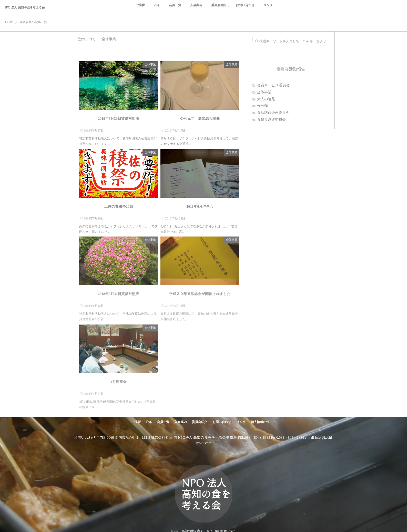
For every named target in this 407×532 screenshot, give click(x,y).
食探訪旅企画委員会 (273, 113)
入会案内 (196, 8)
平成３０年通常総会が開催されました (200, 292)
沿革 (157, 8)
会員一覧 (175, 8)
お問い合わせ (245, 8)
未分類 (262, 106)
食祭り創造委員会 (271, 120)
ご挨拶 (140, 8)
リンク (268, 8)
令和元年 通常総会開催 (200, 119)
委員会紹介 (219, 8)
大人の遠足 (266, 99)
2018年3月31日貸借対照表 (119, 292)
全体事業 (150, 64)
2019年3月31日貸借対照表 (119, 119)
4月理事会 (119, 380)
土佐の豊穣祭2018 (118, 207)
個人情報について (263, 422)
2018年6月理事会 (200, 207)
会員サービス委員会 (273, 86)
